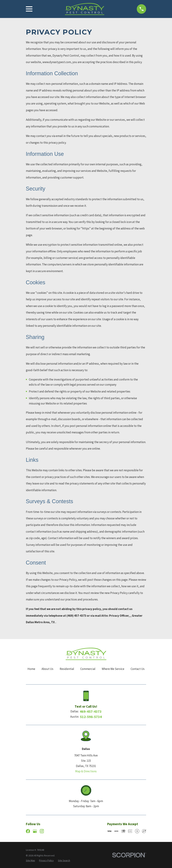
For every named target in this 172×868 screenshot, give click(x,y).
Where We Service (113, 669)
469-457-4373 (91, 711)
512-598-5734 (91, 717)
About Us (47, 669)
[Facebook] (28, 831)
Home (31, 669)
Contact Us (138, 669)
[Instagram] (42, 831)
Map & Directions (86, 771)
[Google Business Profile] (35, 831)
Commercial (88, 669)
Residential (67, 669)
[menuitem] (30, 861)
